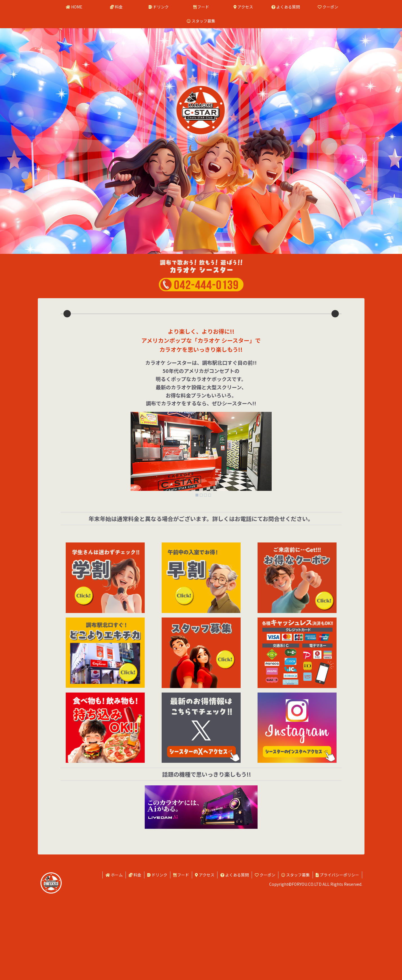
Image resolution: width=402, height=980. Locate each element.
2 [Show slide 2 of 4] (201, 580)
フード (181, 960)
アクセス (205, 960)
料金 (135, 960)
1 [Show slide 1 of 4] (197, 580)
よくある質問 (235, 960)
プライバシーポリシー (337, 960)
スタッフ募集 (296, 960)
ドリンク (157, 960)
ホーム (114, 960)
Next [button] (335, 356)
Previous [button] (67, 356)
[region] (201, 356)
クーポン (265, 960)
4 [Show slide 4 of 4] (210, 580)
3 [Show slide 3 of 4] (205, 580)
